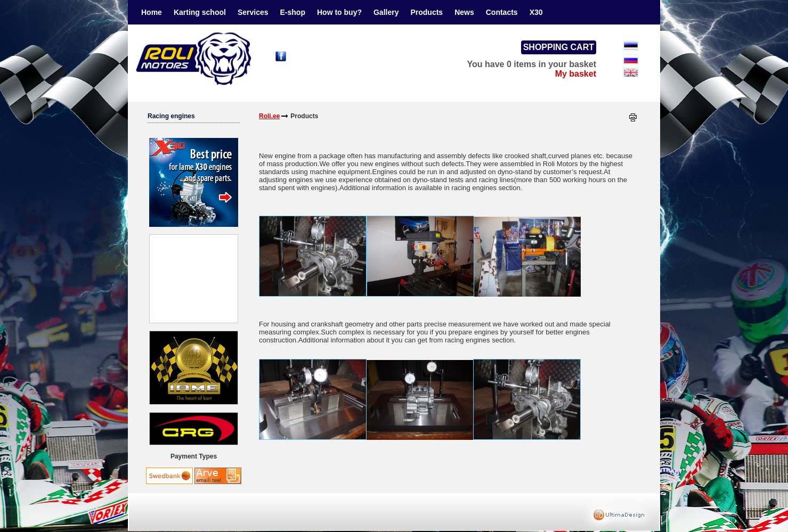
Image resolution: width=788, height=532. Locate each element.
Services (253, 12)
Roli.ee (269, 116)
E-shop (293, 12)
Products (427, 12)
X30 (536, 12)
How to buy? (339, 12)
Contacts (502, 12)
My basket (576, 74)
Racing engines (171, 116)
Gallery (386, 12)
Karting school (200, 12)
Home (152, 12)
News (464, 12)
